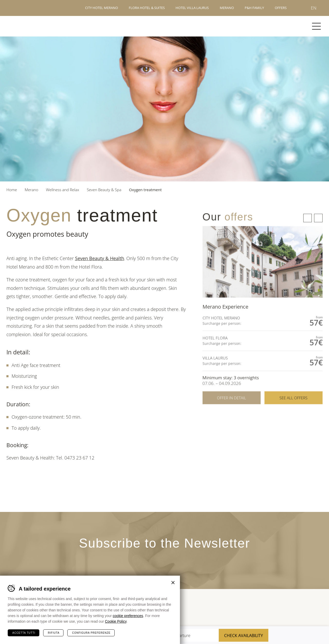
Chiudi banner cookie (173, 583)
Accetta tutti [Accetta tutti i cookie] (24, 633)
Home (12, 190)
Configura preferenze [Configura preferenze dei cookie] (91, 633)
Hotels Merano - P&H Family (24, 8)
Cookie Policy (116, 621)
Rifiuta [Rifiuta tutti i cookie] (54, 633)
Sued (210, 609)
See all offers (293, 407)
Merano (25, 26)
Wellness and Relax (63, 190)
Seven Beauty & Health (100, 258)
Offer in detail (231, 407)
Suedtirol (311, 609)
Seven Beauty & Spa (104, 190)
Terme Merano (253, 609)
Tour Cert (232, 609)
